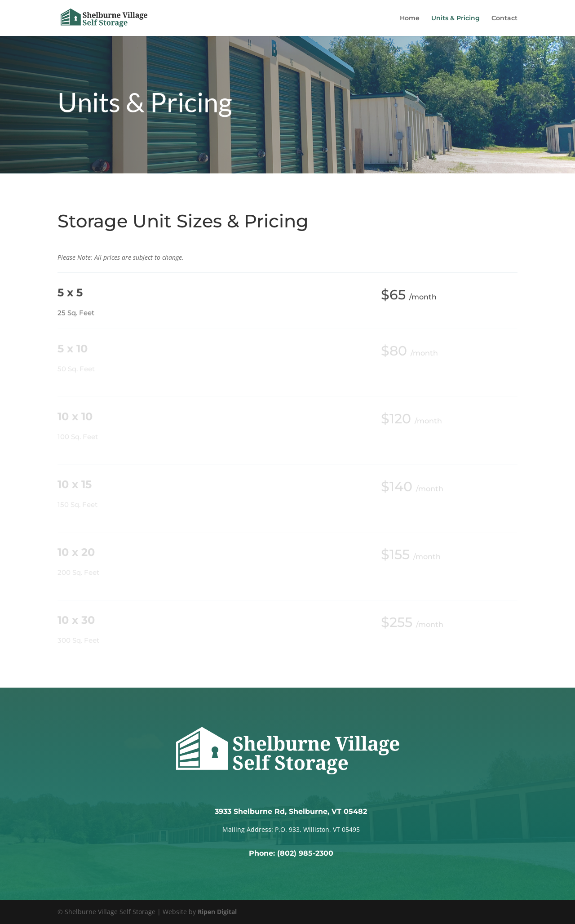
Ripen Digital (217, 912)
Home (410, 18)
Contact (504, 18)
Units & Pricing (456, 18)
